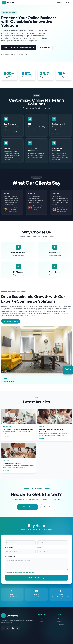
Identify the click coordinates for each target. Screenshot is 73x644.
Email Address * (42, 539)
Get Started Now (28, 507)
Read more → (7, 436)
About (59, 2)
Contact (67, 2)
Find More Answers (11, 321)
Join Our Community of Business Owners (19, 48)
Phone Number (9, 548)
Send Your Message (37, 578)
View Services (45, 48)
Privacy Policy (18, 573)
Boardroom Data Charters (12, 463)
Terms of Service (30, 573)
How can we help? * (10, 556)
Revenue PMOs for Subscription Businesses (18, 429)
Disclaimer (61, 625)
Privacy (60, 618)
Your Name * (8, 539)
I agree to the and (21, 573)
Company (40, 548)
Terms (59, 622)
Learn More (48, 507)
